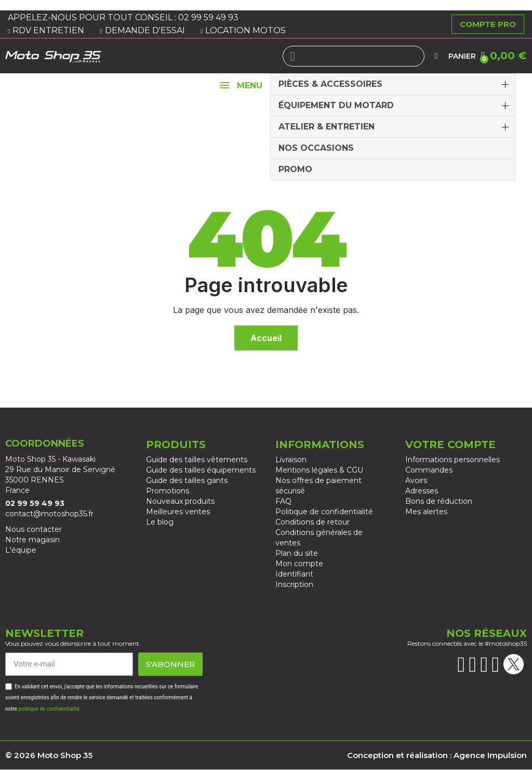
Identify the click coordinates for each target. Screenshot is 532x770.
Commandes (429, 470)
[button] (504, 56)
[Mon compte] (436, 56)
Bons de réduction (439, 501)
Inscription (294, 584)
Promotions (168, 491)
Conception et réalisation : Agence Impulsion (437, 755)
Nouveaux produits (180, 501)
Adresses (422, 491)
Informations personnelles (453, 460)
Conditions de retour (312, 522)
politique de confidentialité (49, 709)
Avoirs (416, 480)
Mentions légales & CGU (319, 470)
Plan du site (297, 553)
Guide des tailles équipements (201, 470)
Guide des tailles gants (187, 480)
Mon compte (299, 564)
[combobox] (354, 56)
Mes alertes (426, 512)
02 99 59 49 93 (209, 17)
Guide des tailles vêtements (197, 460)
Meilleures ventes (178, 512)
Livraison (291, 460)
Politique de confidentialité (324, 512)
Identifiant (294, 574)
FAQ (283, 501)
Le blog (160, 522)
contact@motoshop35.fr (49, 514)
